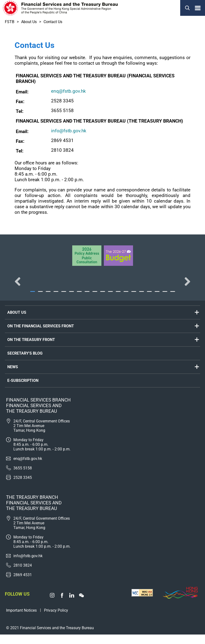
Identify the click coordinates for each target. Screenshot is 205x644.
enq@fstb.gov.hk (68, 91)
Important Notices (21, 620)
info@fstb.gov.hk (69, 131)
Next (186, 286)
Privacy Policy (56, 620)
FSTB (10, 22)
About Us (29, 22)
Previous (19, 286)
